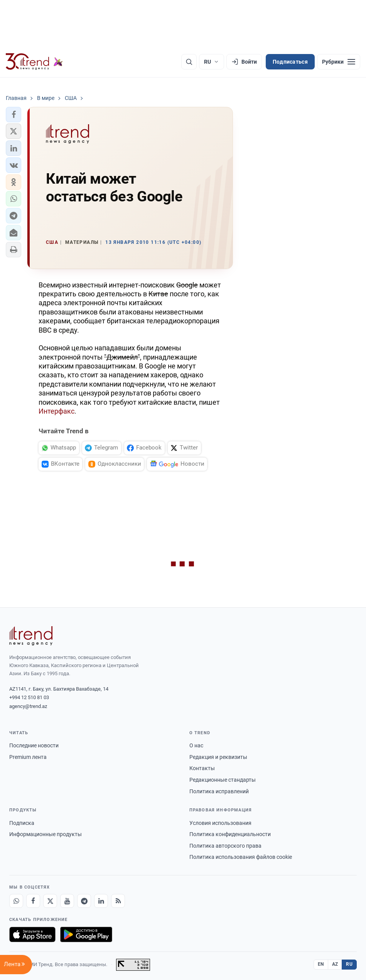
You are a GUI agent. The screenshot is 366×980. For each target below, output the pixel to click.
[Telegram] (84, 901)
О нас (196, 745)
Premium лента (28, 757)
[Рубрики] (339, 62)
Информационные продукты (46, 834)
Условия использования (220, 823)
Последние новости (34, 745)
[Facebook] (33, 901)
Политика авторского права (225, 846)
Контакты (202, 768)
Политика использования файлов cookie (241, 857)
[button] (13, 115)
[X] (50, 901)
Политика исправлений (219, 791)
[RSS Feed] (118, 901)
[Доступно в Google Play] (86, 934)
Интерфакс (57, 411)
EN (321, 964)
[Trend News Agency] (31, 636)
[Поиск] (189, 62)
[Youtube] (67, 901)
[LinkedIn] (101, 901)
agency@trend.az (28, 706)
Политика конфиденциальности (230, 834)
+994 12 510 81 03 (29, 697)
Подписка (22, 823)
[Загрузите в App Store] (32, 934)
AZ (335, 964)
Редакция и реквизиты (218, 757)
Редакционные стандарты (223, 780)
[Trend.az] (34, 62)
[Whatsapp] (16, 901)
